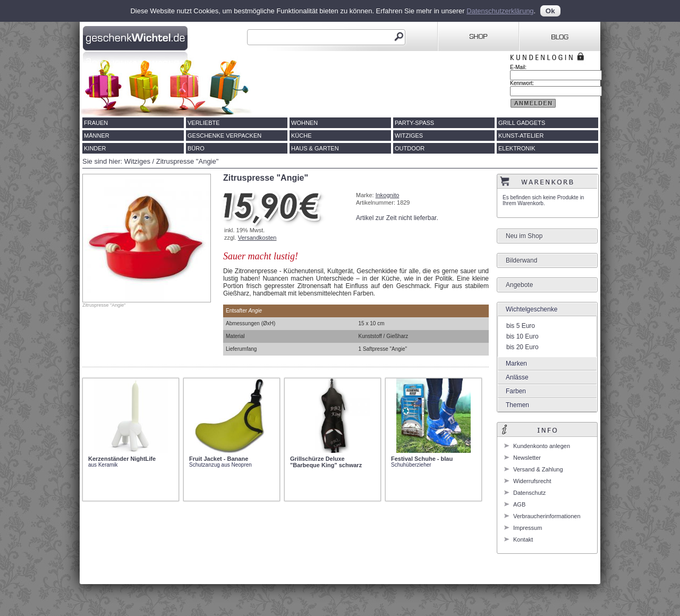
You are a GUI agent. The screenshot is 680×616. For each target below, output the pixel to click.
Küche (301, 136)
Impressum (528, 528)
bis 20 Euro (522, 347)
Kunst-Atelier (521, 136)
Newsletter (527, 458)
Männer (97, 136)
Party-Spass (414, 123)
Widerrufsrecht (532, 481)
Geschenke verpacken (224, 136)
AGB (519, 504)
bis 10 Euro (522, 336)
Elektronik (517, 148)
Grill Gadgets (522, 123)
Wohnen (304, 123)
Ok (550, 11)
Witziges (409, 136)
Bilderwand (521, 260)
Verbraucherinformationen (547, 516)
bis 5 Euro (521, 326)
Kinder (95, 148)
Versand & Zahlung (538, 469)
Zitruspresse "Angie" (188, 161)
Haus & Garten (315, 148)
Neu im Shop (524, 236)
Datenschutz (529, 493)
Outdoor (410, 148)
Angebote (519, 285)
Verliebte (204, 123)
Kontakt (523, 539)
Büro (196, 148)
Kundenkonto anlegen (542, 446)
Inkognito (388, 195)
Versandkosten (257, 238)
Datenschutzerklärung (500, 11)
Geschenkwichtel (136, 37)
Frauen (96, 123)
